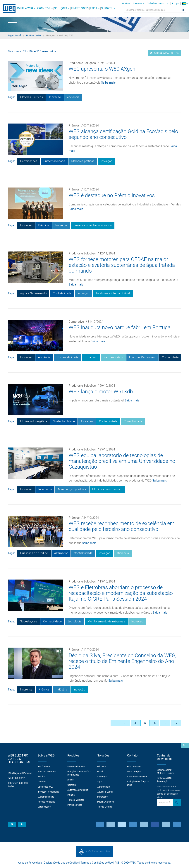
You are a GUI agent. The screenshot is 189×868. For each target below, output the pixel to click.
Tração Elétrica (105, 807)
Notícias (126, 4)
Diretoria (42, 782)
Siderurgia (102, 777)
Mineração (102, 797)
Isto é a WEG (44, 767)
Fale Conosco (134, 767)
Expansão (91, 357)
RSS (117, 863)
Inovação (55, 97)
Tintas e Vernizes (76, 800)
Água (100, 782)
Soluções (61, 8)
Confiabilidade (62, 293)
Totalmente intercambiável (113, 293)
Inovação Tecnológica (48, 792)
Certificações (29, 161)
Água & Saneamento (33, 293)
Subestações (29, 621)
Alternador (61, 553)
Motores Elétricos (31, 97)
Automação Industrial (78, 790)
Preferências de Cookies (98, 851)
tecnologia (45, 489)
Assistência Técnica (137, 777)
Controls (72, 785)
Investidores (80, 8)
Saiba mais (108, 83)
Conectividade (133, 421)
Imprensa (61, 225)
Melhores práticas (83, 161)
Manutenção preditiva (72, 489)
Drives (70, 780)
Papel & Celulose (106, 802)
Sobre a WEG (25, 8)
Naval (100, 772)
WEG (8, 8)
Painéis (71, 795)
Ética (94, 8)
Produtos (43, 8)
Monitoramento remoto (107, 489)
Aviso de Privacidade (30, 863)
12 (176, 723)
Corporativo (76, 322)
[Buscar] (183, 10)
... (125, 723)
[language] (185, 4)
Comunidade (170, 357)
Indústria (61, 689)
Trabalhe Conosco (156, 4)
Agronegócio (104, 787)
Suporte (107, 8)
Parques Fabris (113, 357)
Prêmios (74, 125)
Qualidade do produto (34, 553)
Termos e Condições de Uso (97, 863)
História (42, 777)
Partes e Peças (75, 805)
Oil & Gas (102, 767)
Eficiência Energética (33, 421)
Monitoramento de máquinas (106, 621)
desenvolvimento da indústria (93, 225)
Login (175, 4)
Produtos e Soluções (82, 63)
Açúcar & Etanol (105, 792)
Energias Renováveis (142, 357)
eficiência (73, 97)
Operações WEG (46, 787)
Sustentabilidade (54, 161)
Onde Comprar (134, 772)
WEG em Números (47, 772)
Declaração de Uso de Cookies (61, 863)
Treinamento (139, 4)
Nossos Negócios (46, 802)
